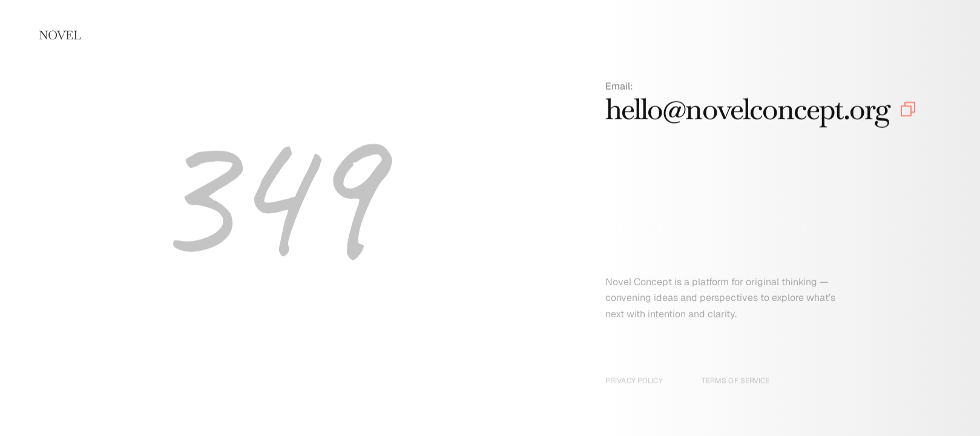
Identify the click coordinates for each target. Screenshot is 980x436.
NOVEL (60, 35)
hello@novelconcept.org (748, 111)
